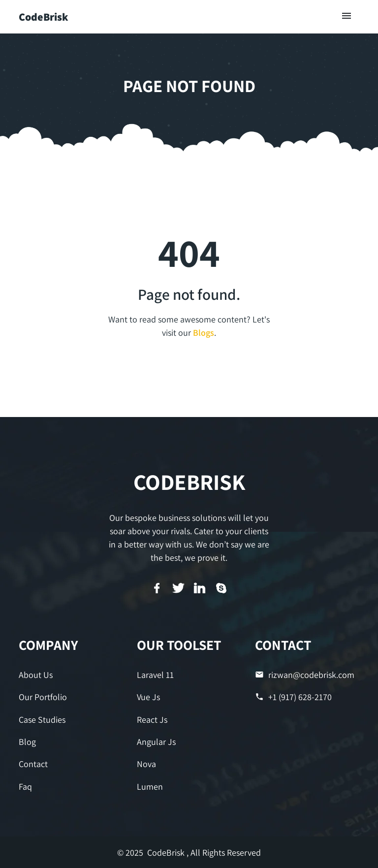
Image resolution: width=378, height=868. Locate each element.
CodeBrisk (44, 17)
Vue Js (148, 697)
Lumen (150, 787)
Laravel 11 (155, 675)
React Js (152, 720)
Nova (146, 764)
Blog (27, 742)
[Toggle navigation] (347, 16)
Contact (33, 764)
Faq (25, 787)
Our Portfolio (43, 697)
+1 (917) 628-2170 (293, 697)
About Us (36, 675)
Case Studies (42, 720)
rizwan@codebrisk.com (305, 675)
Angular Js (156, 742)
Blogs (204, 333)
